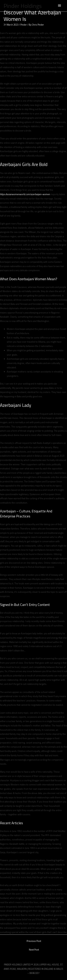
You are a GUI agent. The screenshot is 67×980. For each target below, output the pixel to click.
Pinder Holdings (23, 6)
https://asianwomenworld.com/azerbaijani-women (25, 194)
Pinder (24, 25)
